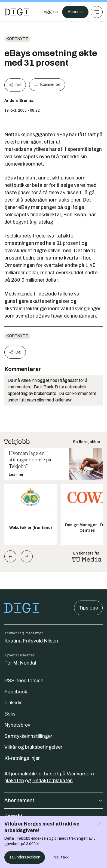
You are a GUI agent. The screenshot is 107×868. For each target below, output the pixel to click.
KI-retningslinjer (22, 758)
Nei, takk (61, 857)
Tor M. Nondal (20, 663)
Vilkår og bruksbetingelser (33, 747)
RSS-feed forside (24, 681)
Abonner (75, 12)
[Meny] (97, 12)
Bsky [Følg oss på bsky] (10, 714)
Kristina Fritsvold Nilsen (31, 641)
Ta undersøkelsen (25, 857)
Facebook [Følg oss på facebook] (16, 692)
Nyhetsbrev (17, 725)
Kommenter (47, 85)
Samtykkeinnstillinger (28, 736)
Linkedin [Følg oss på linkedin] (13, 703)
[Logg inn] (50, 12)
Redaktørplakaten (52, 781)
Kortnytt (17, 39)
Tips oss (88, 608)
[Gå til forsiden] (17, 12)
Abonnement (53, 800)
